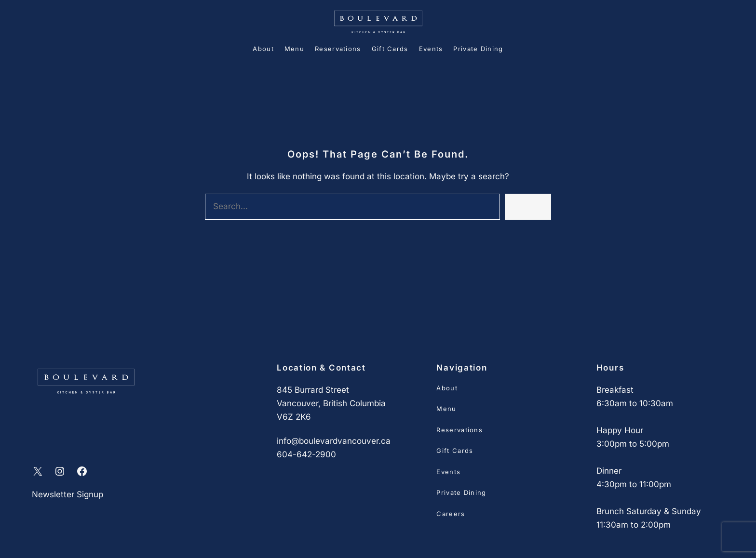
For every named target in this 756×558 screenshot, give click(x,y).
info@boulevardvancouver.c (331, 441)
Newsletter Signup (67, 494)
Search (528, 206)
